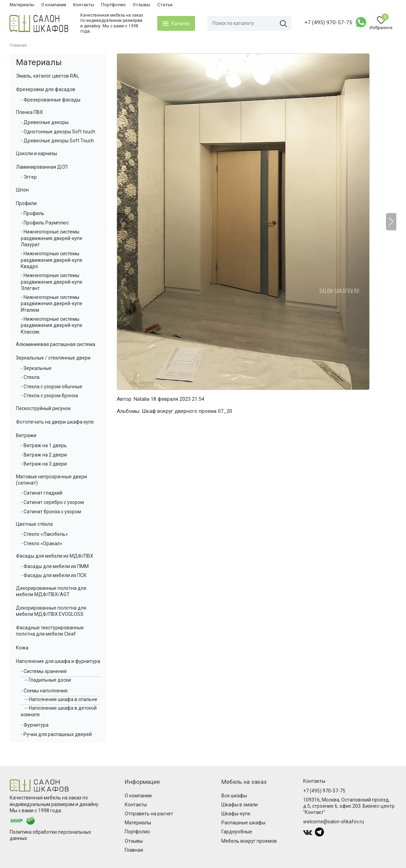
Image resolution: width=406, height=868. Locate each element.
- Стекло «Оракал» (42, 543)
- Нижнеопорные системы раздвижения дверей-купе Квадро (52, 260)
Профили (26, 203)
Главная (134, 850)
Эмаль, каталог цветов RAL (47, 76)
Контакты (84, 5)
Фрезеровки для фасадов (46, 89)
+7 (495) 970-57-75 (328, 23)
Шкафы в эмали (240, 805)
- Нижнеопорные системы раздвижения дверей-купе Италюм (52, 303)
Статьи (165, 5)
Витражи (26, 435)
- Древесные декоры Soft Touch (57, 141)
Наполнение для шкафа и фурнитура (58, 661)
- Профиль (33, 213)
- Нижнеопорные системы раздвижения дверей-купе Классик (52, 325)
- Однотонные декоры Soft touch (58, 132)
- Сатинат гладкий (42, 493)
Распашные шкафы (243, 823)
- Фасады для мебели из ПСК (54, 575)
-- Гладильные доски (48, 680)
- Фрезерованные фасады (51, 100)
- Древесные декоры (45, 122)
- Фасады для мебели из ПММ (55, 566)
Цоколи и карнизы (37, 153)
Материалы (22, 5)
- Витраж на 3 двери (44, 464)
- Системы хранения (44, 671)
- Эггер (29, 177)
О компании (54, 5)
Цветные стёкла (34, 524)
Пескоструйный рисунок (43, 408)
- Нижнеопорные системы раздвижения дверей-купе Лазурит (52, 238)
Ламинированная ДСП (42, 167)
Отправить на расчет (149, 814)
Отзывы (142, 5)
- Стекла (30, 377)
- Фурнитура (35, 725)
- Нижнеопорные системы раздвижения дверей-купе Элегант (52, 282)
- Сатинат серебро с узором (52, 502)
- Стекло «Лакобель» (44, 534)
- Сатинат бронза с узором (51, 512)
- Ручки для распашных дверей (56, 734)
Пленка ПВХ (29, 112)
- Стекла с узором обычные (52, 387)
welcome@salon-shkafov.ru (334, 822)
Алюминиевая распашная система (56, 344)
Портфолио (113, 5)
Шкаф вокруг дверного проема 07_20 (187, 411)
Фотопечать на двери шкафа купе (55, 422)
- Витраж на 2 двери (44, 455)
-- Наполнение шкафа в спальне (61, 699)
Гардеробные (237, 832)
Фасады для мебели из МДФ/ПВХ (55, 556)
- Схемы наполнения (44, 691)
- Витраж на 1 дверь (44, 445)
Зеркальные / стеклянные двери (53, 358)
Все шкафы (234, 796)
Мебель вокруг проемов (249, 841)
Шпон (22, 190)
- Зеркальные (36, 368)
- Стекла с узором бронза (49, 396)
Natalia (142, 399)
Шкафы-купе (236, 814)
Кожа (22, 648)
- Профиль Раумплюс (45, 223)
